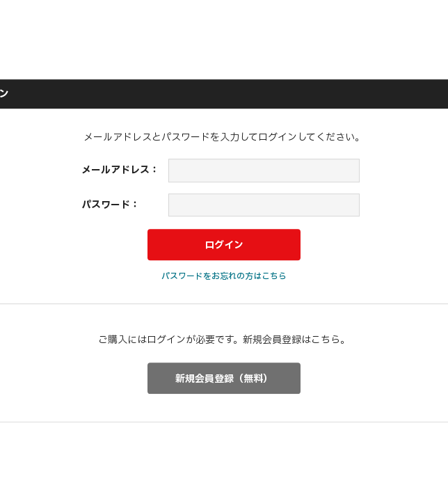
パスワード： (111, 205)
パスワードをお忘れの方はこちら (224, 276)
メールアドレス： (120, 170)
